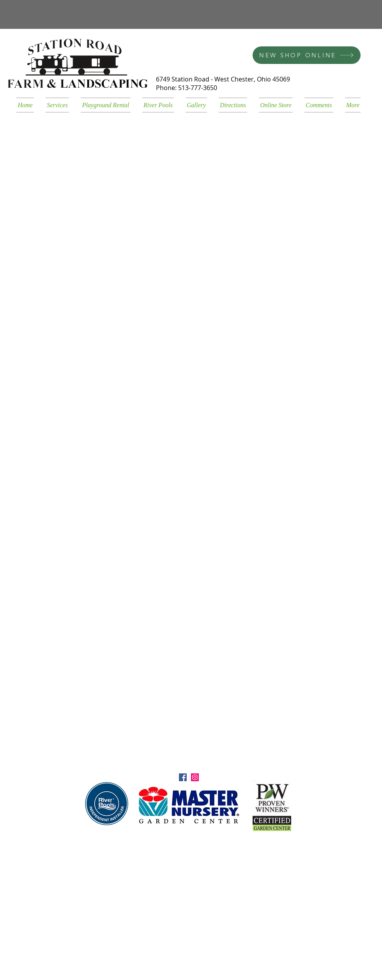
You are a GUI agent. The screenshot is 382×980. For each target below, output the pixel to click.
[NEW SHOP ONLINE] (307, 55)
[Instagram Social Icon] (195, 777)
